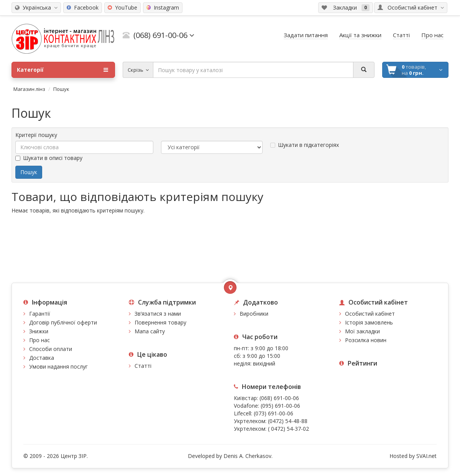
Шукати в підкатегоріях (305, 145)
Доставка (42, 358)
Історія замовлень (369, 322)
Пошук (61, 89)
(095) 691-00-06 (280, 406)
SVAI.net (426, 456)
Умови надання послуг (58, 366)
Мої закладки (362, 331)
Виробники (254, 314)
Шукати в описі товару (49, 158)
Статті (143, 366)
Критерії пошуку (36, 135)
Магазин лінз (29, 89)
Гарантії (40, 314)
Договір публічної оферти (63, 322)
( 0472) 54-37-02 (288, 429)
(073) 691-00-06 (274, 413)
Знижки (39, 331)
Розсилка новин (366, 340)
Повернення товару (160, 322)
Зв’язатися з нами (158, 314)
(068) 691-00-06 (279, 398)
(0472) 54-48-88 (288, 421)
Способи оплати (51, 349)
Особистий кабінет (370, 314)
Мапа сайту (150, 331)
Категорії (62, 70)
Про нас (39, 340)
